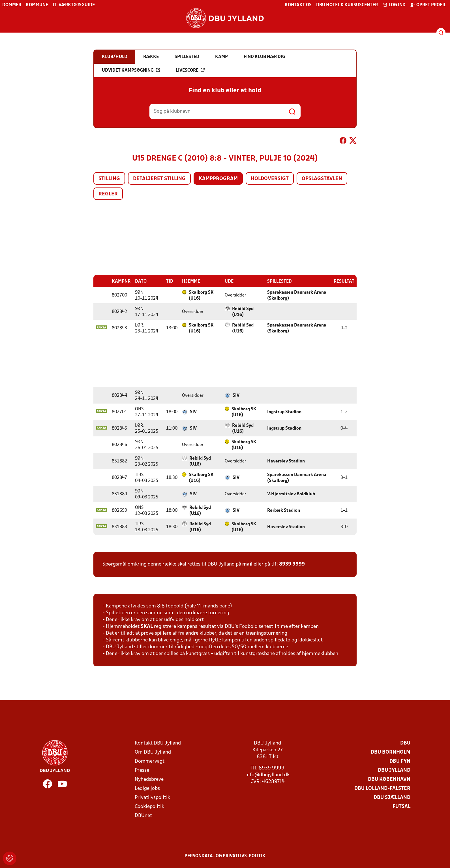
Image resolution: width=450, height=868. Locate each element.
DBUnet (143, 815)
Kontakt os (298, 5)
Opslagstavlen (322, 179)
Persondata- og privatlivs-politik (225, 856)
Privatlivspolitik (152, 797)
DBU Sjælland (392, 797)
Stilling (109, 179)
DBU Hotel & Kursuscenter (347, 5)
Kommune (37, 5)
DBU (405, 743)
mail (247, 564)
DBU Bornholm (391, 752)
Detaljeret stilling (159, 179)
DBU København (389, 779)
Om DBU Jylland (153, 752)
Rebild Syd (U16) (243, 312)
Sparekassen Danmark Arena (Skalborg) (297, 295)
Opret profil (428, 5)
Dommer (12, 5)
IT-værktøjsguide (74, 5)
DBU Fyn (400, 761)
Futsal (401, 806)
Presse (142, 770)
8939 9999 (292, 564)
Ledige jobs (147, 788)
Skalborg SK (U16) (201, 295)
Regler (108, 194)
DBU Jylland (394, 770)
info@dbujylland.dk (267, 775)
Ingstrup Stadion (284, 412)
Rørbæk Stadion (284, 510)
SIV (236, 395)
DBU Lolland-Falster (382, 788)
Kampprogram (218, 179)
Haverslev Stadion (286, 461)
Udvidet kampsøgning (131, 70)
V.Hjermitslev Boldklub (291, 494)
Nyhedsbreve (149, 779)
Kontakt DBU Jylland (158, 743)
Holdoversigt (270, 179)
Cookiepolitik (149, 806)
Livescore (190, 70)
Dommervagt (150, 761)
